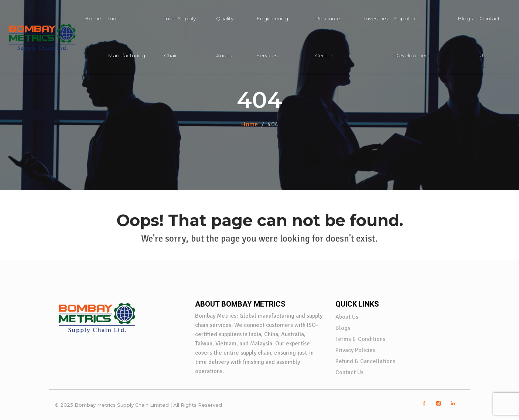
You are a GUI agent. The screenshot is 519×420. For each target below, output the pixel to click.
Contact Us (349, 372)
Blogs (465, 18)
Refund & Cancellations (365, 361)
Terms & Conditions (360, 339)
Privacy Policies (355, 350)
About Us (347, 317)
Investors (376, 18)
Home (93, 18)
